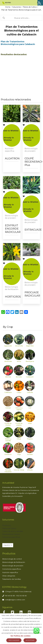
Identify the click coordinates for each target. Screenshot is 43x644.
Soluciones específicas (11, 537)
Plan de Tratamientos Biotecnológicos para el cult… (22, 10)
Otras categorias (9, 576)
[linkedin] (23, 612)
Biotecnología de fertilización (14, 562)
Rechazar (14, 640)
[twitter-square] (15, 612)
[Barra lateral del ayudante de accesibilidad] (40, 3)
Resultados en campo (11, 534)
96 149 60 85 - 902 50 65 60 (16, 596)
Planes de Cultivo (30, 7)
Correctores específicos (12, 569)
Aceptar (30, 640)
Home (8, 7)
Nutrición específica (10, 572)
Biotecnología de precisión (13, 566)
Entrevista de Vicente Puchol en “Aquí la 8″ (19, 487)
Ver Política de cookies (20, 636)
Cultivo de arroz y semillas (13, 531)
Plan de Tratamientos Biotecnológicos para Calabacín (18, 43)
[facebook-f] (6, 612)
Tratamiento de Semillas (12, 579)
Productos (6, 526)
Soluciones (17, 7)
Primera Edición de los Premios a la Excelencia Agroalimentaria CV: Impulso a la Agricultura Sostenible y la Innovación (21, 493)
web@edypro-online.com (15, 600)
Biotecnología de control (12, 559)
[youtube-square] (32, 612)
